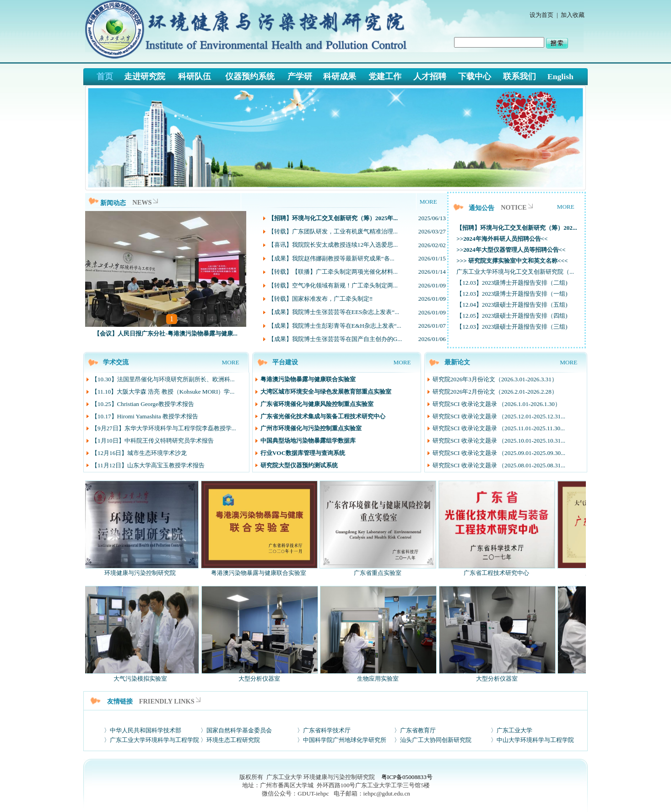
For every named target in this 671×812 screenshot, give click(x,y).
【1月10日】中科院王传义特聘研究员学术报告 (153, 441)
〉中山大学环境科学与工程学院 (532, 740)
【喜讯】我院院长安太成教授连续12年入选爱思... (333, 245)
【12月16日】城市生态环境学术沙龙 (139, 453)
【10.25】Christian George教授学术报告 (143, 404)
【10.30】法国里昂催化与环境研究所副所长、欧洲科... (163, 379)
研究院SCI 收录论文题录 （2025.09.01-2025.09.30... (499, 453)
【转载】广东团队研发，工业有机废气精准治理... (333, 231)
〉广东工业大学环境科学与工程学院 (152, 740)
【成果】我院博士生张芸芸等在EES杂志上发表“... (334, 312)
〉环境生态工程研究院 (230, 740)
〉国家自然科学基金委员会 (236, 730)
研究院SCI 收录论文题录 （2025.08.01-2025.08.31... (499, 465)
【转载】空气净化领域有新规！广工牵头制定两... (333, 285)
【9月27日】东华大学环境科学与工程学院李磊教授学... (164, 428)
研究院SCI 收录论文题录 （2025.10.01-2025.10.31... (499, 441)
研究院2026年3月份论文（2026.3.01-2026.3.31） (495, 379)
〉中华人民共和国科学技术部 (143, 730)
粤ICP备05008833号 (407, 777)
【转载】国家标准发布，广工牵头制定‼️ (321, 299)
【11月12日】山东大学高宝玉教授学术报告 (148, 465)
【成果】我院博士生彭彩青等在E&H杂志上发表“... (335, 326)
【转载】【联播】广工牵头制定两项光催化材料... (333, 272)
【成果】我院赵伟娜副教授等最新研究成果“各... (331, 258)
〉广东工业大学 (511, 730)
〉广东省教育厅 (415, 730)
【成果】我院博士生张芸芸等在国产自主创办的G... (335, 339)
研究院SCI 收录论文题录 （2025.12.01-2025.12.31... (499, 416)
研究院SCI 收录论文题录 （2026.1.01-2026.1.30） (497, 404)
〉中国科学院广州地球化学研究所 (342, 740)
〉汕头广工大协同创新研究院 (433, 740)
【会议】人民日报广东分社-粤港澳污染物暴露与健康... (165, 333)
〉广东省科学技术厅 (324, 730)
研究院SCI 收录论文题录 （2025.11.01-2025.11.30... (499, 428)
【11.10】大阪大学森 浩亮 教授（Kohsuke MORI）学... (163, 392)
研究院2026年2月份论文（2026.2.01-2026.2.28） (495, 392)
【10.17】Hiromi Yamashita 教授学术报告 (145, 416)
